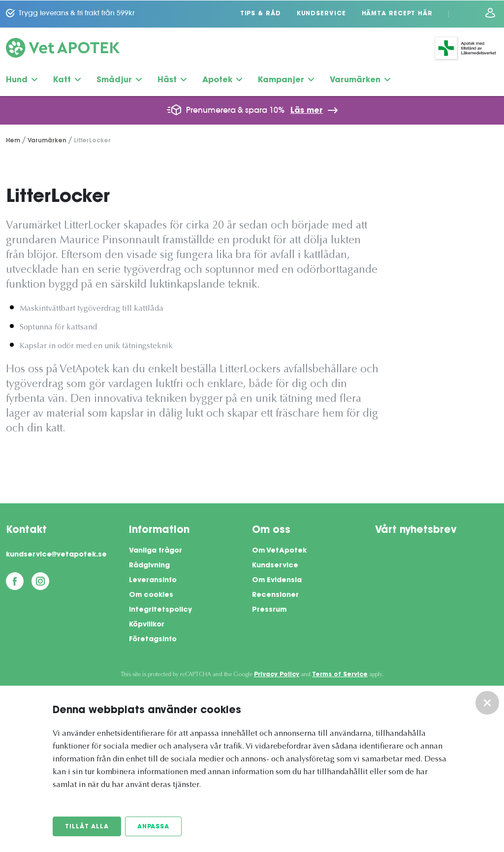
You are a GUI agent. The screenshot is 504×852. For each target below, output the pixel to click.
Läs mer (307, 110)
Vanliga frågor (156, 551)
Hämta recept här (397, 13)
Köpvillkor (147, 624)
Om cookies (151, 595)
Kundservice (321, 13)
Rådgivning (149, 565)
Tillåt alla (87, 827)
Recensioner (275, 595)
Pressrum (269, 610)
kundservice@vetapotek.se (56, 555)
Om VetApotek (279, 551)
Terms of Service (340, 674)
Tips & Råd (261, 13)
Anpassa (153, 827)
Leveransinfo (153, 580)
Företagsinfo (153, 639)
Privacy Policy (277, 674)
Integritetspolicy (160, 610)
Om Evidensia (277, 580)
